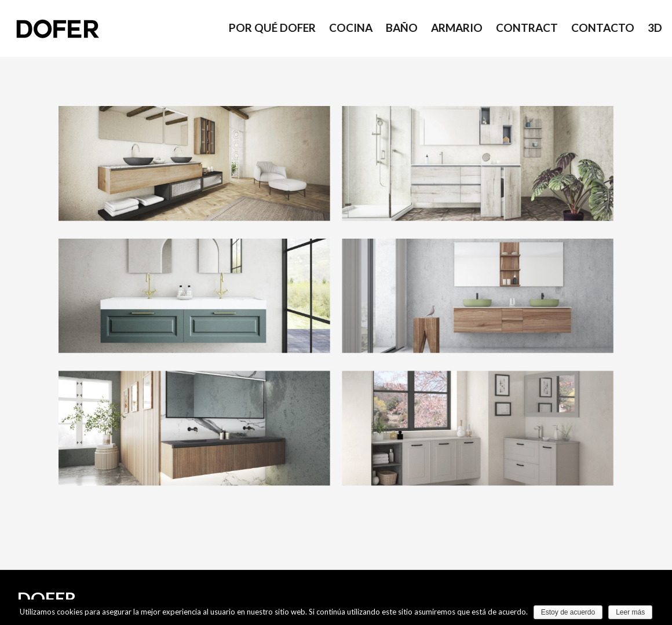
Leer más (630, 612)
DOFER (47, 598)
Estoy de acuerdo (568, 612)
